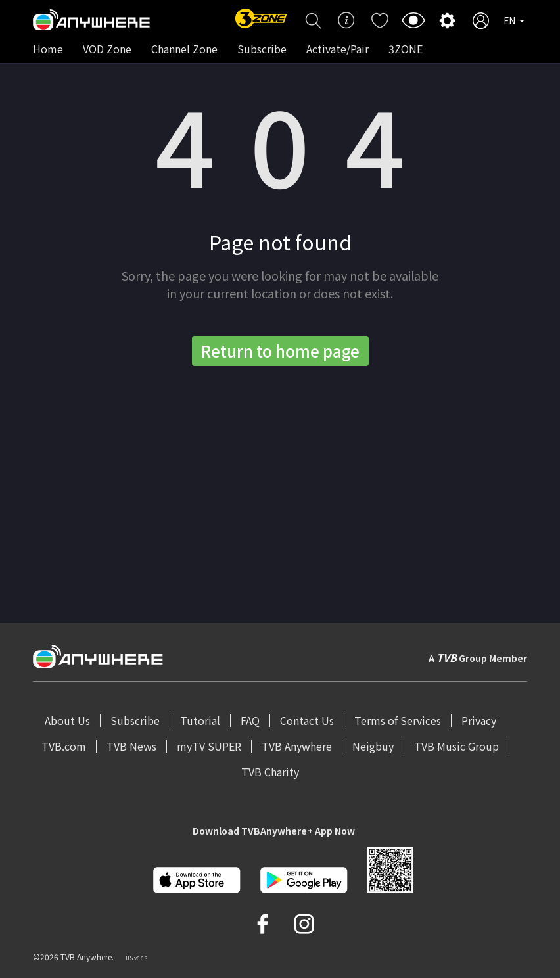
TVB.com (64, 746)
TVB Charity (270, 772)
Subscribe (262, 49)
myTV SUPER (209, 746)
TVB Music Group (456, 746)
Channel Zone (184, 49)
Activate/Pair (338, 49)
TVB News (131, 746)
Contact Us (307, 720)
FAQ (250, 720)
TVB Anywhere (297, 746)
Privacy (479, 720)
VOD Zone (107, 49)
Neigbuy (373, 746)
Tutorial (200, 720)
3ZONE (406, 49)
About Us (67, 720)
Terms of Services (398, 720)
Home (48, 49)
